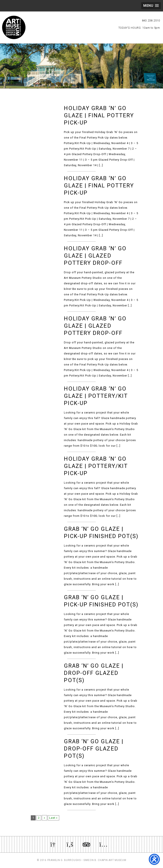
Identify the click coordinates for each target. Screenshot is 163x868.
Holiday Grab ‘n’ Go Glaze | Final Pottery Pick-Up (99, 115)
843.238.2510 (151, 21)
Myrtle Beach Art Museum (14, 27)
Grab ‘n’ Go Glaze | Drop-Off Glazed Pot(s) (94, 673)
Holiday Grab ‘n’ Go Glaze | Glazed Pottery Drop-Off (95, 256)
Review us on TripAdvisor (86, 844)
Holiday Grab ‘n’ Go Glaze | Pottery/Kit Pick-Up (96, 396)
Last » (55, 818)
